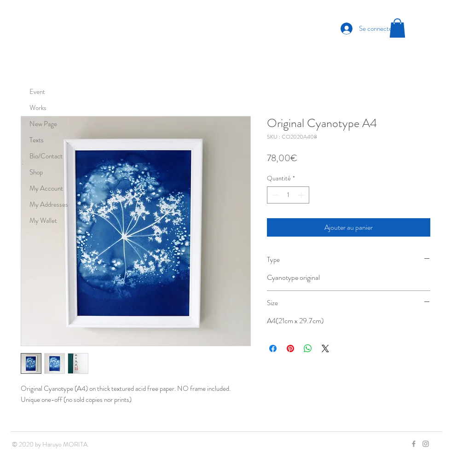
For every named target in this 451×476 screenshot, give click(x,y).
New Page (43, 124)
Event (37, 92)
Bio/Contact (46, 156)
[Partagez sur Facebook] (273, 348)
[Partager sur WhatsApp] (308, 348)
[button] (397, 28)
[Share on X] (325, 348)
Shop (36, 172)
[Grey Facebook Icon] (414, 444)
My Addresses (49, 204)
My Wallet (43, 221)
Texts (37, 140)
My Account (46, 188)
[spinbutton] (288, 195)
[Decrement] (274, 195)
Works (38, 108)
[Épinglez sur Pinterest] (290, 348)
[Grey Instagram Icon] (426, 444)
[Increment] (302, 195)
